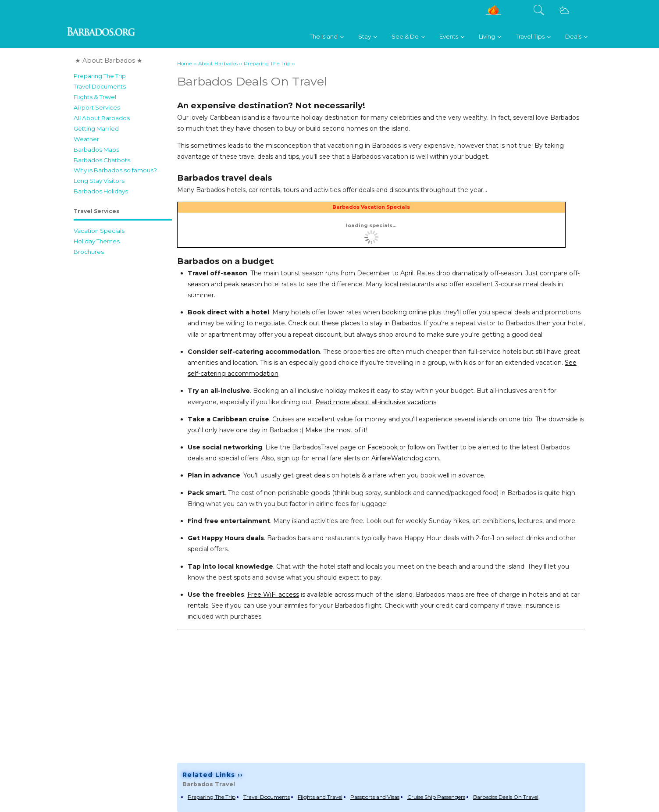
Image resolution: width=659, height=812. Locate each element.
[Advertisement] (123, 392)
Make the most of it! (336, 430)
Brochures (89, 252)
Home (185, 64)
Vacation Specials (99, 231)
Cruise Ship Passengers (436, 797)
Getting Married (96, 128)
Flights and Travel (320, 797)
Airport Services (97, 107)
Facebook (383, 447)
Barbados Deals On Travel (506, 797)
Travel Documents (100, 86)
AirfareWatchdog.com (405, 458)
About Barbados (218, 64)
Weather (86, 139)
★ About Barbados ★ (109, 61)
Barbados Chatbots (102, 160)
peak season (243, 284)
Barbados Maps (96, 150)
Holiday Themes (97, 241)
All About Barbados (102, 118)
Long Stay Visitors (99, 181)
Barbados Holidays (101, 191)
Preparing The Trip (100, 76)
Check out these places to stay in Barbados (354, 323)
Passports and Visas (375, 797)
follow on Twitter (433, 447)
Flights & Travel (95, 97)
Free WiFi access (273, 595)
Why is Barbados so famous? (115, 170)
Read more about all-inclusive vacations (376, 402)
